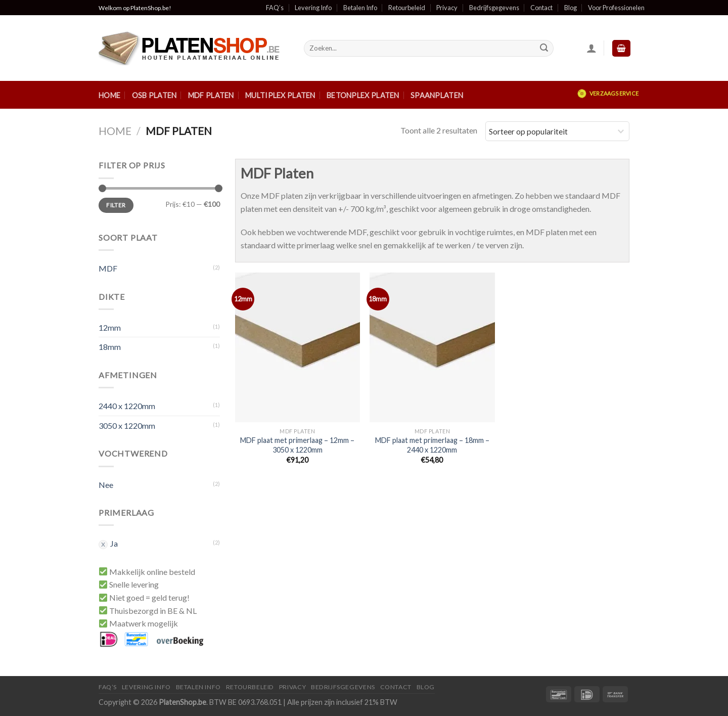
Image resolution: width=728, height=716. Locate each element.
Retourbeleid (407, 8)
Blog (571, 8)
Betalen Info (360, 8)
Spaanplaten (437, 95)
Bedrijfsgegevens (494, 8)
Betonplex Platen (363, 95)
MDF (108, 268)
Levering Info (313, 8)
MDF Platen (211, 95)
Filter (116, 205)
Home (109, 95)
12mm (110, 327)
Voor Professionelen (616, 8)
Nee (106, 485)
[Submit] (544, 49)
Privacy (447, 8)
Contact (541, 8)
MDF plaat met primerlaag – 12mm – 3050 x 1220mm (297, 445)
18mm (110, 347)
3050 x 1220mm (127, 426)
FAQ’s (275, 8)
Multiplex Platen (280, 95)
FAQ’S (108, 687)
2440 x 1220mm (127, 406)
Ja (114, 543)
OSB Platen (154, 95)
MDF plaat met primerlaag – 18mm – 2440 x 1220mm (432, 445)
